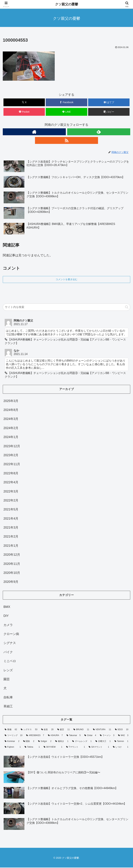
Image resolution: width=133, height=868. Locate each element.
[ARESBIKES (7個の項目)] (35, 736)
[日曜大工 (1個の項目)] (103, 742)
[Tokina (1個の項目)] (32, 748)
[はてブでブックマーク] (109, 102)
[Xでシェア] (24, 102)
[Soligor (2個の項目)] (45, 742)
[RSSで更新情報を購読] (66, 140)
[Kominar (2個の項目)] (12, 742)
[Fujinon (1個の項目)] (13, 748)
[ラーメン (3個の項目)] (107, 736)
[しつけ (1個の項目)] (121, 748)
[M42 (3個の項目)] (123, 736)
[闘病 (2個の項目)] (29, 742)
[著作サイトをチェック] (34, 132)
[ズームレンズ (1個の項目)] (82, 742)
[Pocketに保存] (24, 112)
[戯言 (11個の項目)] (63, 730)
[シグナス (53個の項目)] (29, 730)
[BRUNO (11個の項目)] (81, 730)
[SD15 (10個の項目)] (122, 730)
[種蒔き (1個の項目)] (62, 742)
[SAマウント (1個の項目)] (99, 748)
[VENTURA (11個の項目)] (102, 730)
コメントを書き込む (66, 279)
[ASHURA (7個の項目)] (55, 736)
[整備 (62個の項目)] (11, 730)
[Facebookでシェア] (66, 102)
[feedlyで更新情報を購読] (99, 132)
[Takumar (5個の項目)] (74, 736)
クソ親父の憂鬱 (67, 4)
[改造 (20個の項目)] (47, 730)
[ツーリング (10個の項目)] (14, 736)
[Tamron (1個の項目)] (121, 742)
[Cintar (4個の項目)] (90, 736)
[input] (66, 307)
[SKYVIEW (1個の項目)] (53, 748)
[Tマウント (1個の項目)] (76, 748)
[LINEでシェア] (66, 112)
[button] (109, 112)
